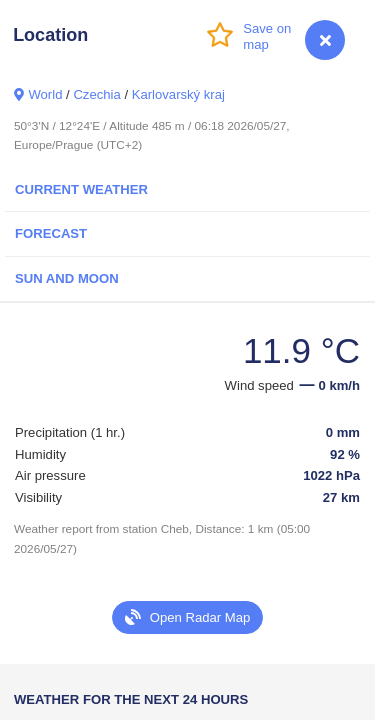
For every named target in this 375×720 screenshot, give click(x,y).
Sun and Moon (67, 278)
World (45, 94)
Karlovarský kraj (178, 94)
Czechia (96, 94)
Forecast (51, 233)
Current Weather (81, 189)
